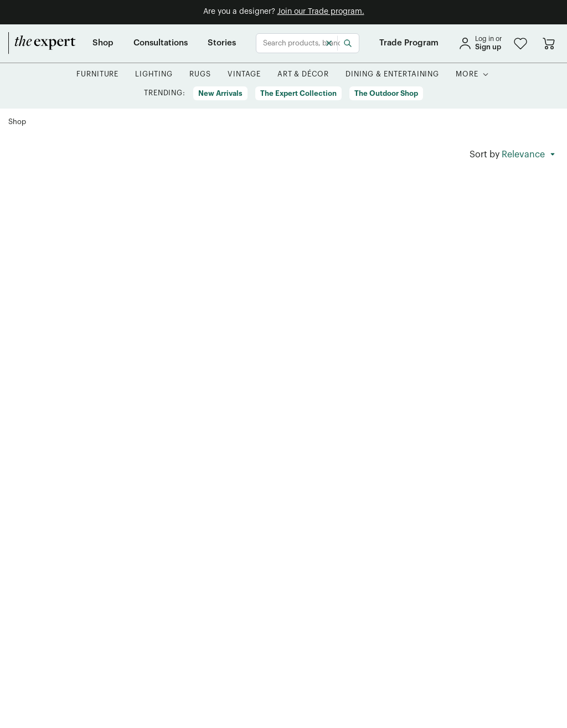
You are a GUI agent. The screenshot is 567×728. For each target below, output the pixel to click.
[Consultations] (161, 43)
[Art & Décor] (303, 75)
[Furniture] (98, 75)
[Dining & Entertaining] (392, 75)
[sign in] (480, 43)
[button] (520, 43)
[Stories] (222, 43)
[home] (42, 43)
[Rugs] (200, 75)
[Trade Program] (409, 43)
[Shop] (103, 43)
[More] (467, 75)
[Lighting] (154, 75)
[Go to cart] (549, 43)
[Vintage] (244, 75)
